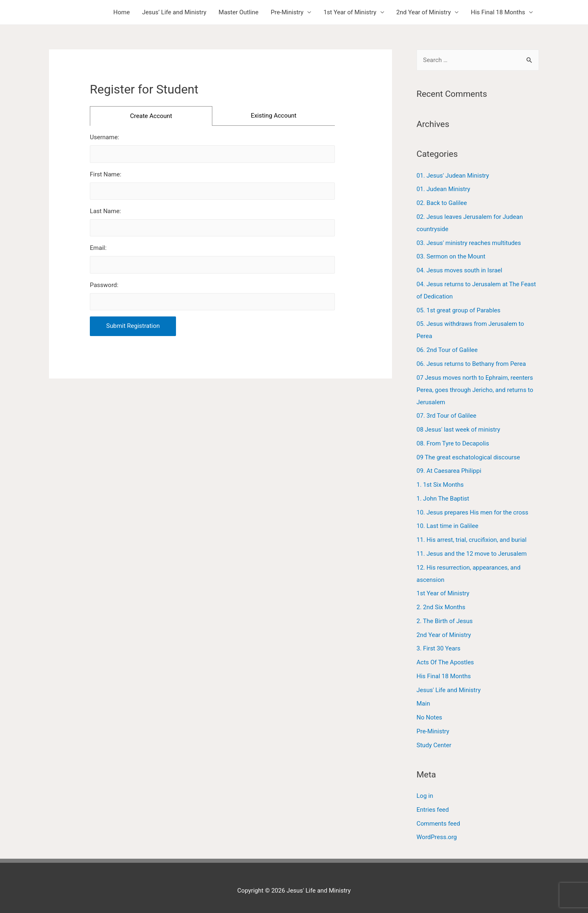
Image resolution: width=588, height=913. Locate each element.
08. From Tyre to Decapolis (453, 443)
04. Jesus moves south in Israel (459, 270)
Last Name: (105, 211)
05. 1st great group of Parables (459, 310)
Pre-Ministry (287, 12)
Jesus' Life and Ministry (449, 690)
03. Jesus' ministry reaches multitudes (469, 243)
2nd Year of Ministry (424, 12)
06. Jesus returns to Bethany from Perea (471, 364)
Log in (425, 796)
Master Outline (238, 12)
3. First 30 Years (439, 648)
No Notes (429, 717)
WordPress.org (437, 837)
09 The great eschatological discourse (468, 457)
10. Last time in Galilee (447, 526)
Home (122, 12)
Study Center (434, 745)
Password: (104, 285)
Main (423, 704)
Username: (105, 137)
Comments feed (438, 824)
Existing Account (274, 116)
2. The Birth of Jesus (445, 621)
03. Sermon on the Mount (451, 256)
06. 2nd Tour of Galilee (447, 350)
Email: (98, 248)
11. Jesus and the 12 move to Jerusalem (472, 554)
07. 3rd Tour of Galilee (446, 416)
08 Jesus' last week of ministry (458, 430)
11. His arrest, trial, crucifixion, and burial (471, 540)
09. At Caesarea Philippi (449, 471)
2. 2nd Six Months (441, 607)
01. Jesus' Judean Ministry (453, 176)
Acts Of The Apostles (445, 662)
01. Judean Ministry (443, 189)
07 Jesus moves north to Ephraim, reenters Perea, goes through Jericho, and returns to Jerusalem (475, 390)
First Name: (106, 174)
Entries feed (433, 810)
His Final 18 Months (498, 12)
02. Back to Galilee (442, 203)
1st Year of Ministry (350, 12)
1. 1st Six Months (440, 485)
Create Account (151, 116)
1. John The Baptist (443, 499)
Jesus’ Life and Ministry (174, 12)
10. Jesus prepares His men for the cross (472, 512)
